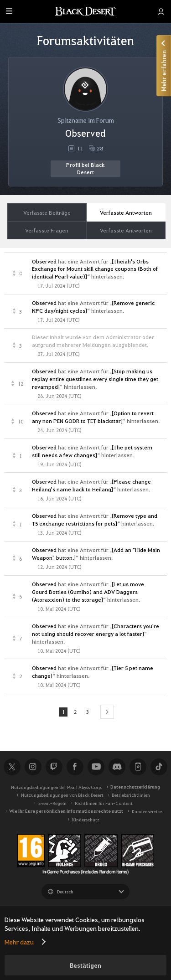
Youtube (96, 767)
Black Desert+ (138, 767)
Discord (117, 767)
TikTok (159, 767)
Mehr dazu (19, 942)
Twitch (54, 767)
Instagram (33, 767)
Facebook (75, 767)
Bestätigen (85, 965)
